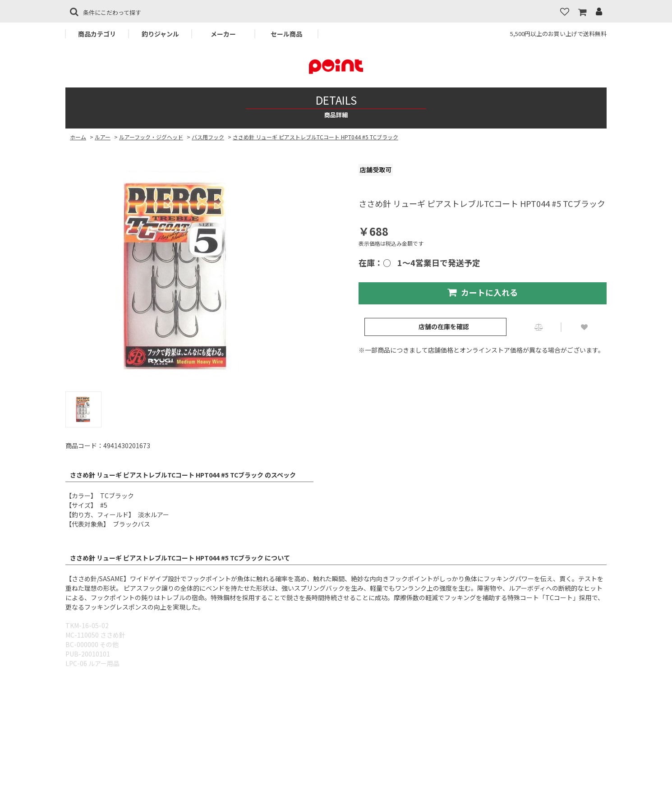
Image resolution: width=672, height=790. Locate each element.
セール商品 (286, 34)
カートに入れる (483, 292)
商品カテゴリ (97, 34)
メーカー (223, 34)
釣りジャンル (160, 34)
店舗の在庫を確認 (444, 326)
